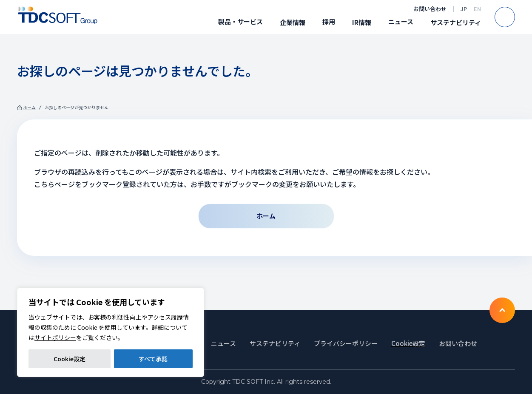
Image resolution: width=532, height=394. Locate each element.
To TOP (502, 310)
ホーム (29, 107)
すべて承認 (153, 359)
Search (515, 17)
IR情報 (362, 22)
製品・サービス (240, 21)
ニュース (401, 21)
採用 (329, 21)
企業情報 (293, 22)
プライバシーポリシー (346, 343)
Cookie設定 (70, 359)
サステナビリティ (456, 22)
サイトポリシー (55, 337)
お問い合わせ (430, 9)
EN (477, 9)
